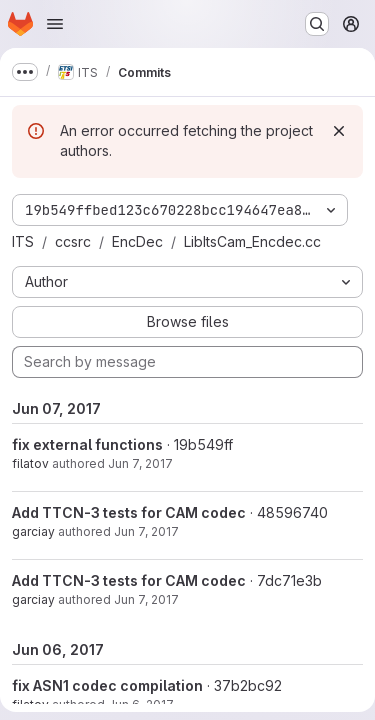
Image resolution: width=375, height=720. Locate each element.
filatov (30, 463)
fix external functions (87, 444)
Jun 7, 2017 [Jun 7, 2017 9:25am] (146, 599)
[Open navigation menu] (55, 24)
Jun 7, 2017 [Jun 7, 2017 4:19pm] (140, 463)
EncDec (137, 241)
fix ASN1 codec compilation (107, 685)
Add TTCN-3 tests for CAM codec (129, 512)
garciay (33, 531)
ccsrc (73, 241)
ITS (23, 241)
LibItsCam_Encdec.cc (252, 241)
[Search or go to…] (317, 24)
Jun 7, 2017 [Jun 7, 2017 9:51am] (146, 531)
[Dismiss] (339, 131)
